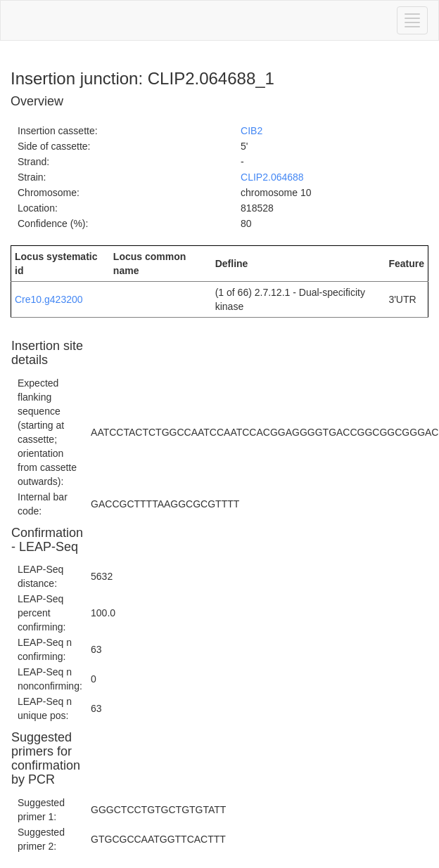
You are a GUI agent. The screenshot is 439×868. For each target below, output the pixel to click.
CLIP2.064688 (272, 177)
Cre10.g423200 (49, 299)
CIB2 (252, 131)
